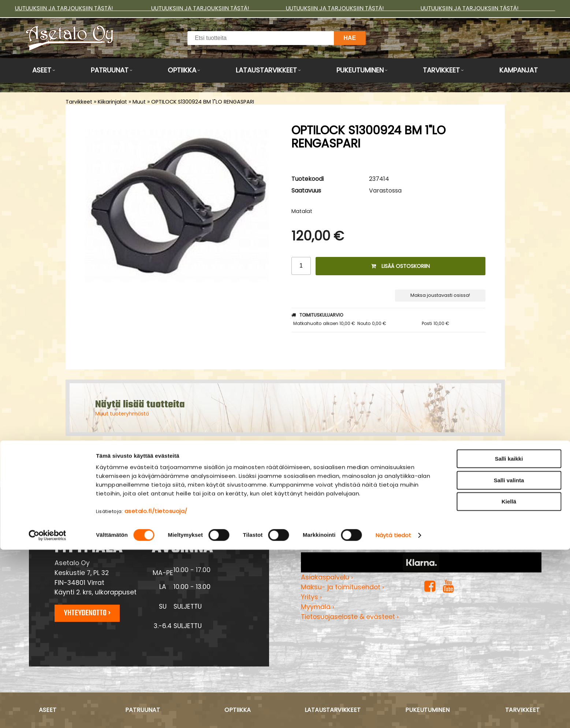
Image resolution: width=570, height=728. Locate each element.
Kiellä (509, 680)
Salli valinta (509, 659)
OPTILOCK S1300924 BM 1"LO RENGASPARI (203, 102)
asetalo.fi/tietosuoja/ (156, 689)
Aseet (42, 70)
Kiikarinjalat (112, 102)
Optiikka (182, 70)
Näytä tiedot (393, 714)
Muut (139, 102)
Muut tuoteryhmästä (122, 414)
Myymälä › (318, 607)
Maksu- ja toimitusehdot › (342, 587)
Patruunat (110, 70)
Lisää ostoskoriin (401, 266)
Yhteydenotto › (87, 613)
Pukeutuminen (360, 70)
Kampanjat (519, 70)
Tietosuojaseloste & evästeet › (350, 617)
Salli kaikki (509, 637)
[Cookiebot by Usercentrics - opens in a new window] (47, 714)
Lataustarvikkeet (266, 70)
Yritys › (311, 597)
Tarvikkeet (441, 70)
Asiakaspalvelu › (327, 577)
